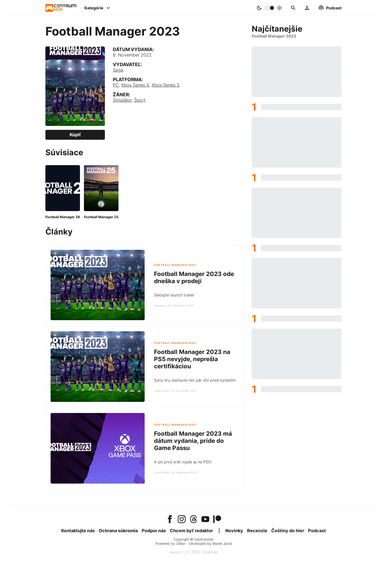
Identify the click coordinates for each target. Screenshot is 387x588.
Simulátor (122, 100)
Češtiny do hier (288, 531)
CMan (181, 543)
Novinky (234, 531)
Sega (118, 70)
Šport (140, 100)
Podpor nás (154, 531)
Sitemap (210, 552)
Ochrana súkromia (118, 531)
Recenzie (257, 531)
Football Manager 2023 (175, 265)
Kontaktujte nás (78, 531)
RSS (196, 552)
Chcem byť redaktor (191, 531)
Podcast (317, 531)
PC (116, 85)
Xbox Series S (165, 85)
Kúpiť (75, 135)
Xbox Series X (135, 85)
